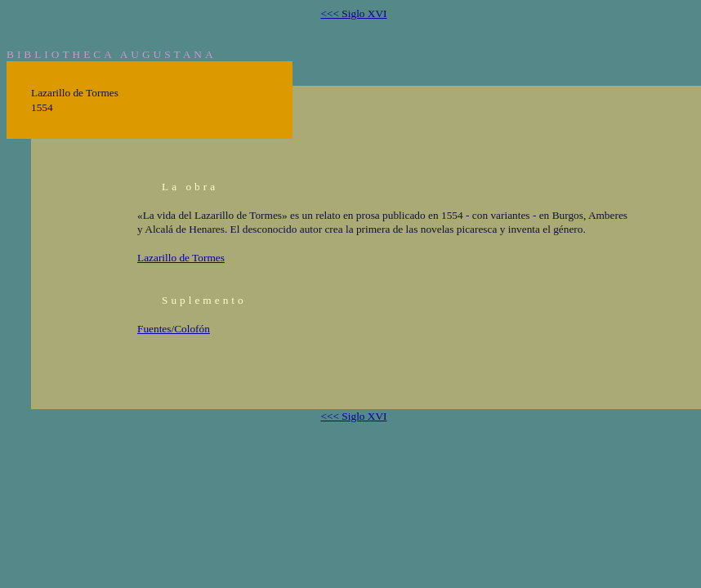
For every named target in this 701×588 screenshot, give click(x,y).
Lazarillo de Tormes (181, 258)
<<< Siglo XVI (353, 13)
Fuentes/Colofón (174, 329)
